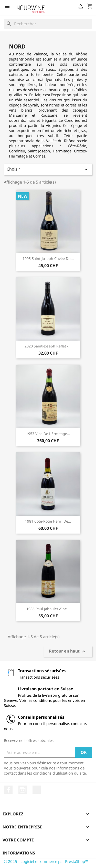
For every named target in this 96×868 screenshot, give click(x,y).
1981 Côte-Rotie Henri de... (48, 521)
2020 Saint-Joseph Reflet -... (48, 346)
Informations (19, 853)
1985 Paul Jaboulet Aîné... (48, 609)
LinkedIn (37, 790)
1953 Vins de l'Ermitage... (48, 434)
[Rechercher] (48, 24)
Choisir (48, 169)
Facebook (8, 790)
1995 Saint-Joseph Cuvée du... (48, 258)
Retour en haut (68, 652)
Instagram (23, 790)
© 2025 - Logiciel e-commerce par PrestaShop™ (46, 861)
